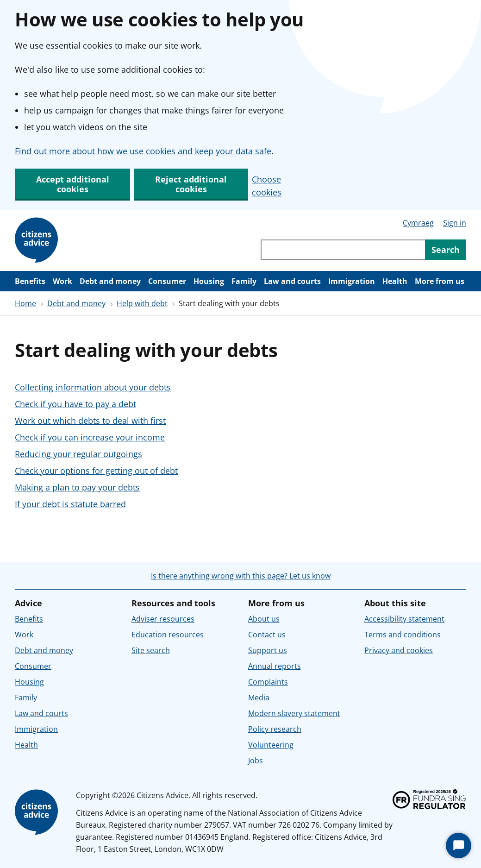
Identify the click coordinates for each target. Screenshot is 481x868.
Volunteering (271, 745)
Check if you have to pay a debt (75, 404)
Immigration (352, 281)
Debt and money (110, 281)
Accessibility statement (404, 619)
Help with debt (142, 303)
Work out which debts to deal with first (90, 421)
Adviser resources (163, 619)
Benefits (30, 281)
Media (259, 698)
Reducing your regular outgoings (78, 454)
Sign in (455, 223)
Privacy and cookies (399, 650)
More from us (440, 281)
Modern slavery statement (294, 713)
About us (264, 619)
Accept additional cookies (73, 184)
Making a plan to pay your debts (77, 487)
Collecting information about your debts (93, 387)
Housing (209, 281)
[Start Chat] (459, 846)
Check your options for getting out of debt (96, 471)
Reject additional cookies (191, 184)
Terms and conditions (403, 635)
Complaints (268, 682)
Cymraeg (418, 223)
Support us (268, 650)
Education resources (168, 635)
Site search (151, 650)
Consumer (167, 281)
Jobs (256, 761)
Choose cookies (267, 186)
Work (62, 281)
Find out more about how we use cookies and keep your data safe (143, 151)
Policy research (275, 729)
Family (244, 281)
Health (395, 281)
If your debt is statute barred (70, 504)
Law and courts (292, 281)
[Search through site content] (343, 250)
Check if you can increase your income (90, 437)
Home (25, 303)
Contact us (267, 635)
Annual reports (275, 666)
